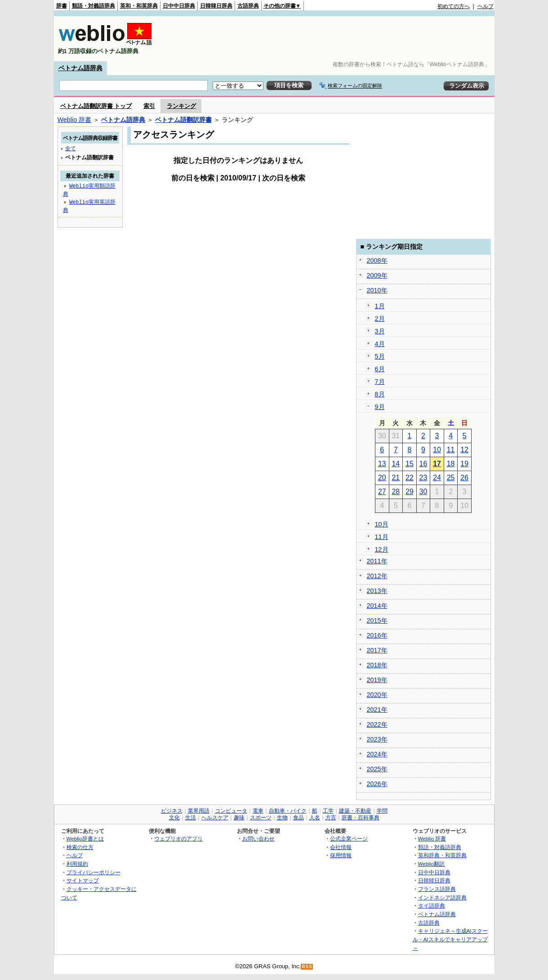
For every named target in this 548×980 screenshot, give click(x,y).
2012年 (377, 576)
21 (396, 478)
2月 (380, 319)
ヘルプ (486, 6)
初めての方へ (454, 6)
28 (396, 492)
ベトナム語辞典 (80, 68)
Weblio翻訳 (431, 864)
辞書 (62, 6)
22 (410, 478)
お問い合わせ (258, 838)
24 (437, 478)
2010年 (377, 290)
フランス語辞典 (437, 889)
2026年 (377, 784)
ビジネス (172, 811)
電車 (258, 811)
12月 (382, 549)
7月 (380, 382)
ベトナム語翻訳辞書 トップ (96, 106)
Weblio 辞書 (75, 120)
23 (423, 478)
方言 (331, 818)
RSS (307, 967)
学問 (382, 811)
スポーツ (261, 818)
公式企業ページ (349, 838)
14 (396, 464)
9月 (380, 407)
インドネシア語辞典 (442, 897)
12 (464, 450)
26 (464, 478)
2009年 (377, 275)
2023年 (377, 739)
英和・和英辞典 (139, 6)
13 (382, 464)
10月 (382, 524)
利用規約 (77, 864)
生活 (191, 818)
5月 (380, 356)
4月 (380, 344)
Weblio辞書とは (85, 838)
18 (451, 464)
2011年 (377, 561)
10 (437, 450)
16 (423, 464)
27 (382, 492)
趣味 (239, 818)
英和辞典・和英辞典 (442, 855)
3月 (380, 331)
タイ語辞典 (432, 906)
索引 (149, 106)
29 (410, 492)
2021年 (377, 710)
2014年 (377, 606)
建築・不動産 (355, 811)
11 (451, 450)
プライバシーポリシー (94, 872)
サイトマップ (83, 880)
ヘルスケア (215, 818)
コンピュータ (231, 811)
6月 (380, 369)
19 (464, 464)
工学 (328, 811)
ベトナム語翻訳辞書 (183, 120)
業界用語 (199, 811)
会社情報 (341, 847)
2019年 (377, 680)
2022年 (377, 724)
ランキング (181, 106)
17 (437, 464)
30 (423, 492)
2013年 (377, 591)
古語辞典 (248, 6)
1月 (380, 306)
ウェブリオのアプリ (178, 838)
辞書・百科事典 (361, 818)
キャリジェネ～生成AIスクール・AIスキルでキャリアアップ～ (450, 939)
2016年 (377, 635)
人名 (315, 818)
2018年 (377, 665)
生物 (282, 818)
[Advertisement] (330, 39)
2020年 (377, 695)
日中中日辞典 (179, 6)
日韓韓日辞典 (216, 6)
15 (410, 464)
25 (451, 478)
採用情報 (341, 855)
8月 (380, 394)
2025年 (377, 769)
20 (382, 478)
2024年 (377, 754)
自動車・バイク (288, 811)
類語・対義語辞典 (94, 6)
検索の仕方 (80, 847)
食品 (299, 818)
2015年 (377, 620)
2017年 (377, 650)
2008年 (377, 261)
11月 (382, 537)
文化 (174, 818)
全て (71, 148)
